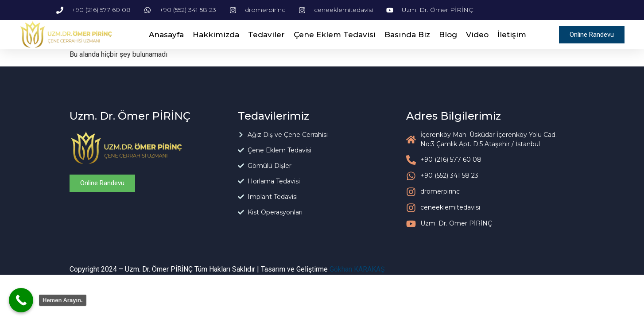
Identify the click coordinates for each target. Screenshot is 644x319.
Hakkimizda (216, 35)
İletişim (512, 35)
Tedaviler (266, 35)
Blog (448, 35)
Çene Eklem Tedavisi (335, 35)
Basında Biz (407, 35)
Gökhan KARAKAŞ (357, 269)
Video (477, 35)
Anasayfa (166, 35)
